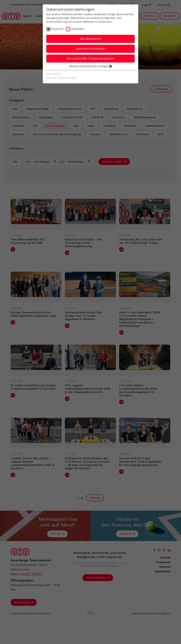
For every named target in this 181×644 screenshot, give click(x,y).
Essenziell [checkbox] (57, 29)
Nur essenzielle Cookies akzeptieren (91, 58)
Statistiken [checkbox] (77, 29)
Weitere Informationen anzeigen (90, 66)
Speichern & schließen (90, 49)
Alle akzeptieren (90, 39)
